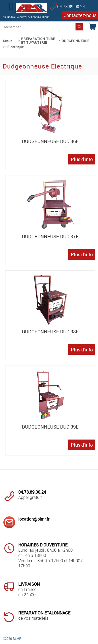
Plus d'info (82, 159)
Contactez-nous (80, 15)
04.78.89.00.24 (71, 7)
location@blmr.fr (34, 519)
